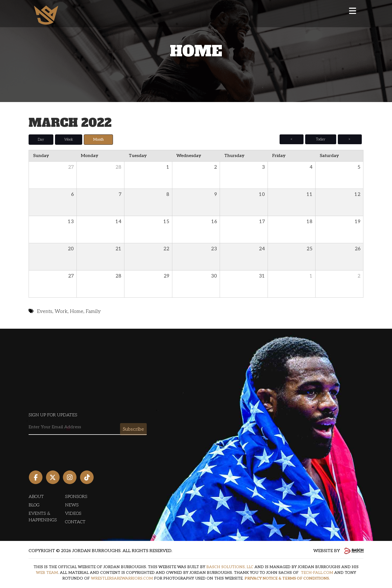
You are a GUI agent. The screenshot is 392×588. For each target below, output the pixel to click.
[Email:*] (88, 427)
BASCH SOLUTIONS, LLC (230, 567)
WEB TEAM (47, 573)
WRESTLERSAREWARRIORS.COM (122, 578)
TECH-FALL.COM (317, 573)
